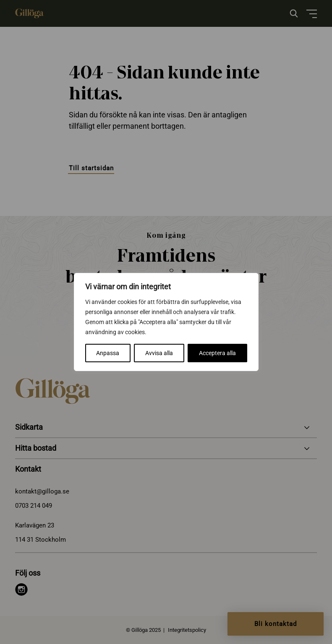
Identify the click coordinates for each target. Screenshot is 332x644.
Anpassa (108, 353)
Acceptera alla (217, 353)
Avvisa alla (159, 353)
